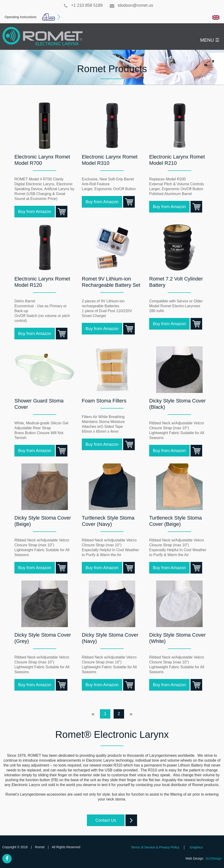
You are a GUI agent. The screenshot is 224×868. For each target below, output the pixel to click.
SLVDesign (214, 858)
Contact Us (110, 820)
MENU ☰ (210, 40)
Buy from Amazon (36, 212)
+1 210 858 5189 (83, 5)
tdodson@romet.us (131, 5)
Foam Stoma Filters (104, 401)
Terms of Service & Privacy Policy (155, 847)
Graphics (196, 847)
